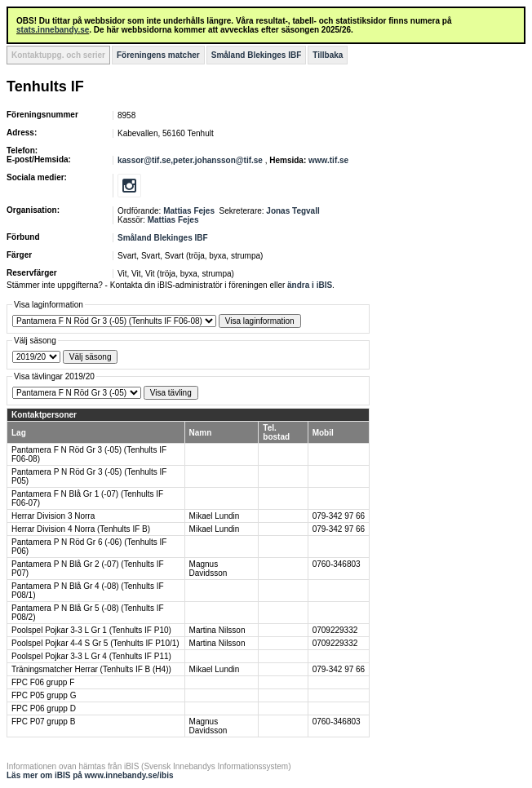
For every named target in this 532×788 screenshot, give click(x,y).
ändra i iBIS (310, 285)
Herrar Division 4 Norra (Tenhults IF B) (81, 529)
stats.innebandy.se (53, 30)
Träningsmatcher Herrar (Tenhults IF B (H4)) (91, 669)
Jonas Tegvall (293, 211)
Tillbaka (328, 55)
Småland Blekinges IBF (257, 55)
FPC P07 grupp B (43, 722)
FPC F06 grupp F (43, 682)
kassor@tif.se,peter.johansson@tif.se (191, 160)
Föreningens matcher (158, 55)
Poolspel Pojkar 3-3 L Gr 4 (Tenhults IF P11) (91, 656)
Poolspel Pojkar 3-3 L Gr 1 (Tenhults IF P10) (91, 630)
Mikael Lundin (215, 516)
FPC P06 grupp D (44, 708)
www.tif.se (328, 160)
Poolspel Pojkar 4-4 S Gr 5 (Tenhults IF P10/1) (95, 643)
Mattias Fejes (189, 211)
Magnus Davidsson (208, 569)
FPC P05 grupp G (44, 695)
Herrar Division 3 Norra (53, 516)
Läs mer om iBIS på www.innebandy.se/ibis (90, 775)
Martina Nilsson (217, 630)
